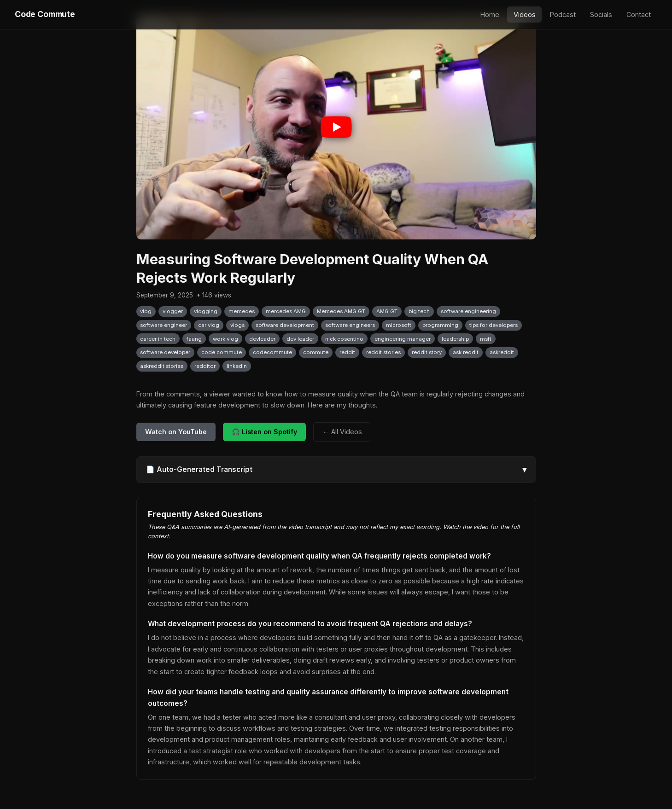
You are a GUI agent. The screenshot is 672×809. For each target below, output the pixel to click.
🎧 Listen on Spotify (264, 432)
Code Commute (45, 14)
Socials (601, 15)
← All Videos (342, 432)
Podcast (563, 15)
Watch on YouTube (176, 432)
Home (490, 15)
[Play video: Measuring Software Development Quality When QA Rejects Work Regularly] (336, 127)
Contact (639, 15)
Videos (525, 15)
